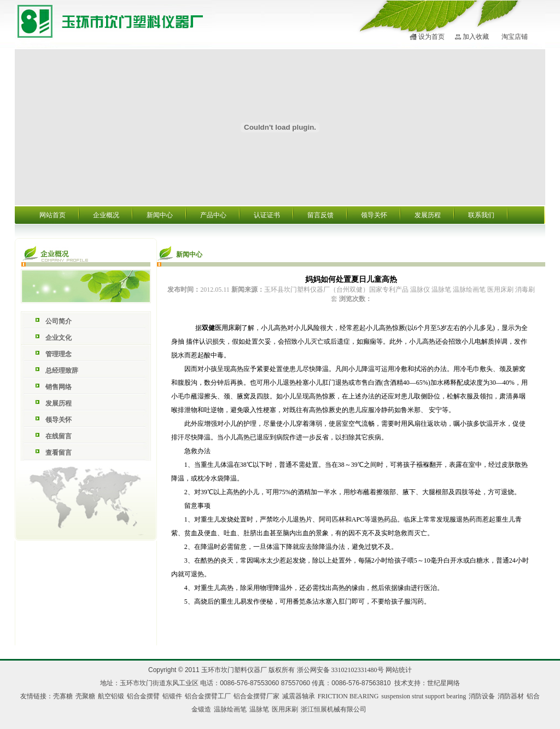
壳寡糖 (63, 696)
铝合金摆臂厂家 (256, 696)
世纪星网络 (444, 683)
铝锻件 (172, 696)
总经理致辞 (62, 371)
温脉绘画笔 (230, 709)
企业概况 (106, 215)
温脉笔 (259, 709)
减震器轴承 (299, 696)
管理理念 (59, 354)
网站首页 (52, 215)
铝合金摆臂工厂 (208, 696)
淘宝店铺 (515, 37)
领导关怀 (374, 215)
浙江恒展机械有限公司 (334, 709)
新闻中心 (160, 215)
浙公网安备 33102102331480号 (340, 670)
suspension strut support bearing (424, 696)
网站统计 (399, 670)
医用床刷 (228, 328)
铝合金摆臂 (143, 696)
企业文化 (59, 338)
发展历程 (428, 215)
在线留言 (59, 436)
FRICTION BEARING (348, 696)
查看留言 (59, 453)
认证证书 (267, 215)
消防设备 (482, 696)
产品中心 (213, 215)
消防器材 (511, 696)
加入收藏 (476, 37)
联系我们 (481, 215)
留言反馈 (320, 215)
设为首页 (431, 37)
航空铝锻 (111, 696)
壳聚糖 (85, 696)
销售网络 (59, 387)
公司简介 (59, 321)
